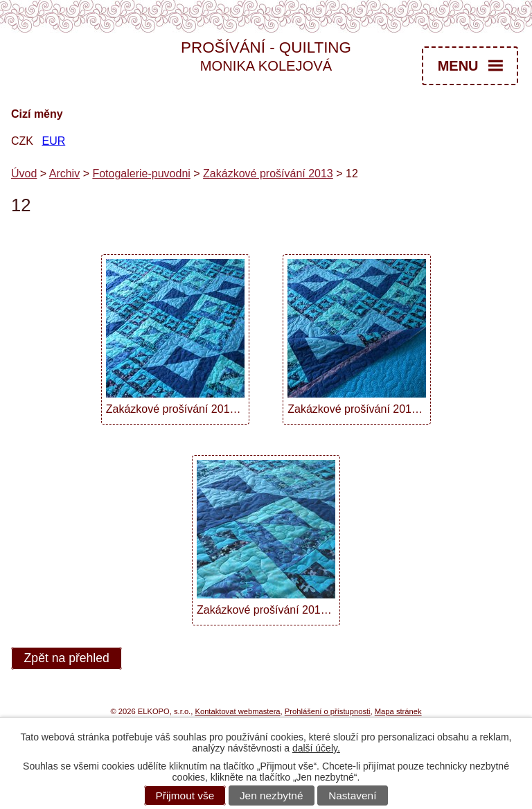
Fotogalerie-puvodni (141, 174)
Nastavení (352, 795)
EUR (53, 141)
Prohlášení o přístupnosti (328, 711)
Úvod (24, 174)
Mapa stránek (398, 711)
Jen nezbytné (272, 795)
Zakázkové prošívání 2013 (268, 174)
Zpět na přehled (67, 659)
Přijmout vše (185, 795)
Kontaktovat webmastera (237, 711)
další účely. (316, 748)
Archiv (64, 174)
